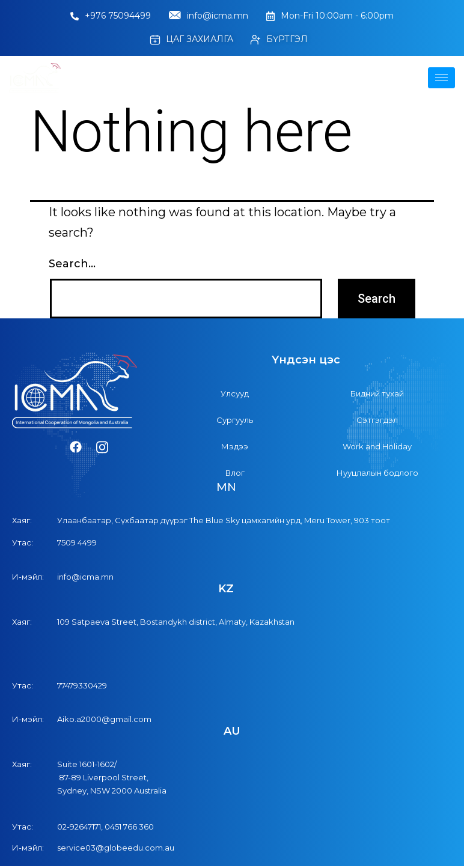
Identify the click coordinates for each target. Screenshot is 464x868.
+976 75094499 (111, 16)
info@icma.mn (209, 16)
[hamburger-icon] (441, 78)
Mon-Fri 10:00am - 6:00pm (330, 16)
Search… (72, 264)
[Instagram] (102, 448)
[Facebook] (76, 448)
